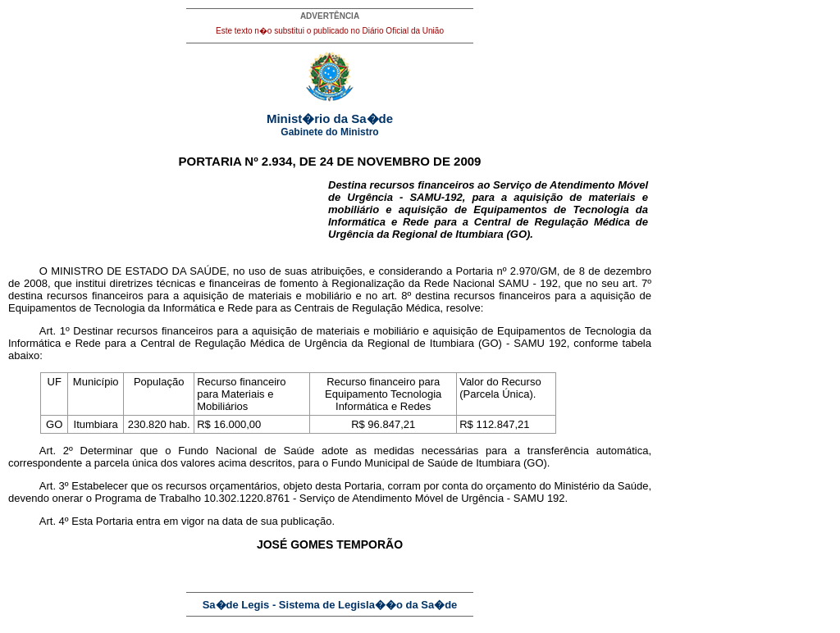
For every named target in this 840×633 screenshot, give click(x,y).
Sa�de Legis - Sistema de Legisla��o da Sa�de (330, 605)
